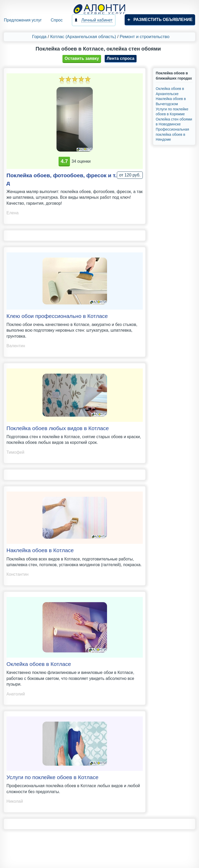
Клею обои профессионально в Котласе (57, 316)
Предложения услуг (23, 20)
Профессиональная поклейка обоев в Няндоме (172, 134)
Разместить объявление (163, 20)
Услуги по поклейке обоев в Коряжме (172, 112)
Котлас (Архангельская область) (83, 37)
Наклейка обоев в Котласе (40, 550)
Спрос (57, 20)
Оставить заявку (82, 58)
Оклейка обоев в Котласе (39, 664)
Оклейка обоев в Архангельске (170, 91)
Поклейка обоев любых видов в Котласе (58, 428)
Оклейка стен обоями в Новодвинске (174, 122)
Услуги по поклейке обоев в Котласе (52, 777)
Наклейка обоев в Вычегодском (171, 101)
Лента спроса (121, 58)
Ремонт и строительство (145, 37)
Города (39, 37)
